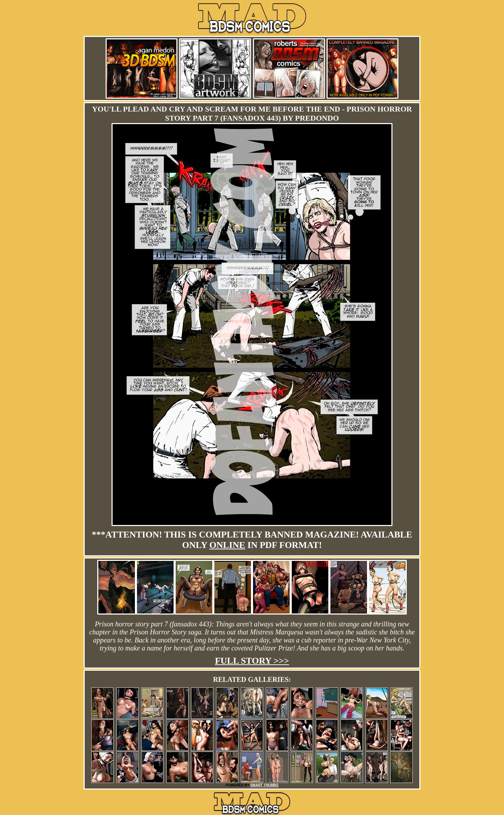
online (227, 545)
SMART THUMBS (264, 785)
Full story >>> (252, 661)
